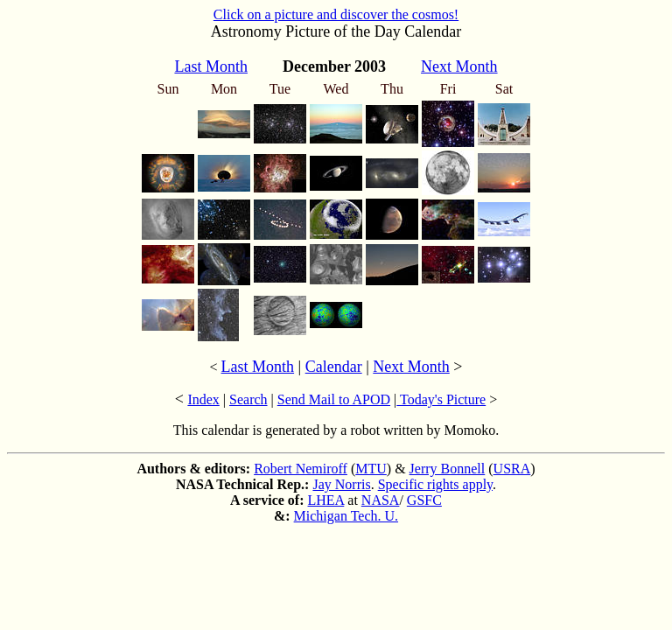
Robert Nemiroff (301, 469)
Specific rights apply (435, 484)
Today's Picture (441, 399)
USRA (512, 469)
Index (203, 399)
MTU (371, 469)
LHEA (326, 500)
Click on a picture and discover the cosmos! (336, 14)
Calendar (334, 367)
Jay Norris (341, 484)
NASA (381, 500)
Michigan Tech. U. (346, 516)
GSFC (424, 500)
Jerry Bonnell (448, 469)
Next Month (411, 367)
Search (248, 399)
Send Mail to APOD (334, 399)
